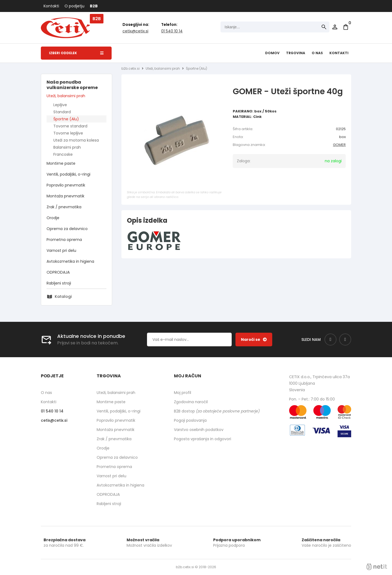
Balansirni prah (67, 147)
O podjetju (74, 6)
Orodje (53, 218)
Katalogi (63, 296)
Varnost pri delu (61, 250)
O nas (317, 53)
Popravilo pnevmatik (66, 185)
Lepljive (60, 105)
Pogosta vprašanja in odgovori (203, 439)
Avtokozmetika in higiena (70, 261)
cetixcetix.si (135, 31)
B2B (94, 6)
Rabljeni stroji (59, 283)
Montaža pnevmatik (65, 196)
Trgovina (296, 53)
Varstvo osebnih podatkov (199, 430)
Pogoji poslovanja (190, 420)
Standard (62, 112)
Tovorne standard (70, 126)
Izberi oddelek (76, 53)
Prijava (335, 27)
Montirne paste (61, 163)
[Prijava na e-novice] (254, 340)
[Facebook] (330, 340)
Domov (272, 53)
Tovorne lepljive (68, 133)
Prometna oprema (64, 240)
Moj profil (183, 393)
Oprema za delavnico (67, 229)
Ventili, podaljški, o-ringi (68, 174)
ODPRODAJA (58, 272)
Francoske (63, 154)
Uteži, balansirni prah (66, 96)
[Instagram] (345, 340)
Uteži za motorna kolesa (76, 140)
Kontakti (51, 6)
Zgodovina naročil (191, 402)
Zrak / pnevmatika (64, 207)
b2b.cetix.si (131, 68)
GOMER (339, 145)
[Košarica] (346, 27)
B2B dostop (217, 411)
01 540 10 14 (172, 31)
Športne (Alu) (66, 119)
